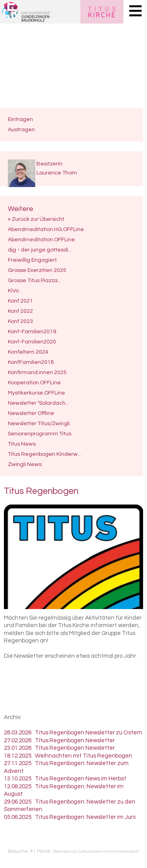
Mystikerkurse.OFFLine (36, 393)
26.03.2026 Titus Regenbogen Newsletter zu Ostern (73, 733)
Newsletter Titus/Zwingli (39, 423)
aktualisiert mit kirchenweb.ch (110, 851)
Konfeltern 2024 (28, 352)
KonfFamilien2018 (31, 362)
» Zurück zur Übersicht (36, 219)
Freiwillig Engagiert (32, 260)
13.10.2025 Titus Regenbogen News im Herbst (65, 779)
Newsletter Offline (31, 413)
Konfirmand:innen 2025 (37, 372)
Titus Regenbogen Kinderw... (44, 454)
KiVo (13, 291)
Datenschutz (65, 851)
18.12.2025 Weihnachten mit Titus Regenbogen (68, 756)
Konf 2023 (20, 321)
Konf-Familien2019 (32, 331)
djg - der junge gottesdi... (40, 250)
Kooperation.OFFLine (34, 383)
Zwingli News (25, 464)
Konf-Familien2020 (32, 342)
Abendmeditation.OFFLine (41, 239)
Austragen (21, 129)
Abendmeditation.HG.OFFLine (46, 229)
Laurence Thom (57, 173)
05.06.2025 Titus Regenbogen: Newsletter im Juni (70, 817)
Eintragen (20, 119)
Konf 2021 (20, 301)
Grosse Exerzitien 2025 (37, 270)
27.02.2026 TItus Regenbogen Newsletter (59, 740)
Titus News (22, 444)
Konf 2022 (20, 311)
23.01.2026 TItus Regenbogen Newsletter (59, 748)
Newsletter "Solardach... (38, 403)
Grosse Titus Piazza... (34, 280)
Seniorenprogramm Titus (40, 434)
